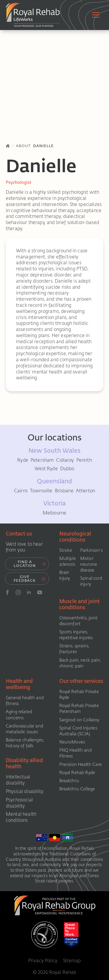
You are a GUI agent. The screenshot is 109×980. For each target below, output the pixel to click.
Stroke (66, 550)
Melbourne (54, 513)
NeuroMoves (72, 742)
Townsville (41, 491)
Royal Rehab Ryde (77, 773)
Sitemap (72, 960)
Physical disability (25, 791)
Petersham (42, 460)
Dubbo (67, 469)
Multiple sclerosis (68, 561)
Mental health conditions (21, 817)
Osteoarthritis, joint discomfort (78, 621)
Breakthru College (77, 789)
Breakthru (69, 781)
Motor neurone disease (89, 564)
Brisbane (64, 491)
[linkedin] (29, 592)
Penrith (84, 460)
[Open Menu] (96, 15)
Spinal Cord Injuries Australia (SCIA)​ (78, 731)
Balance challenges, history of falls (25, 743)
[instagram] (18, 592)
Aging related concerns (19, 715)
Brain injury (65, 575)
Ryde (23, 460)
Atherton (85, 491)
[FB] (7, 592)
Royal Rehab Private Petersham (79, 708)
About (23, 146)
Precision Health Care (81, 764)
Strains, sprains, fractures (74, 649)
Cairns (21, 491)
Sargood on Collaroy (79, 720)
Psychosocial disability (19, 803)
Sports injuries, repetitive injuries (76, 635)
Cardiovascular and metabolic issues (24, 729)
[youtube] (40, 592)
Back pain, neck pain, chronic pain (80, 663)
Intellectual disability (18, 780)
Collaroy (65, 460)
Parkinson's (91, 550)
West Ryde (46, 469)
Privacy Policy (43, 960)
